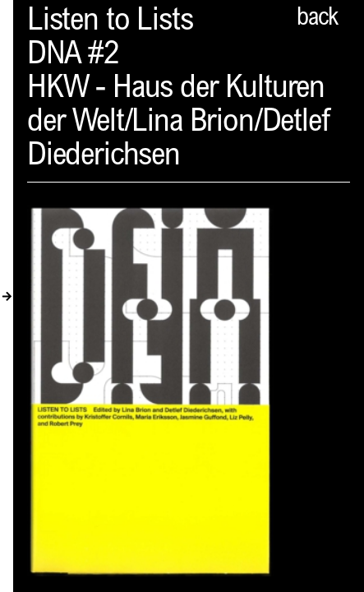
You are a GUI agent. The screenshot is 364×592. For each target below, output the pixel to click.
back (317, 19)
